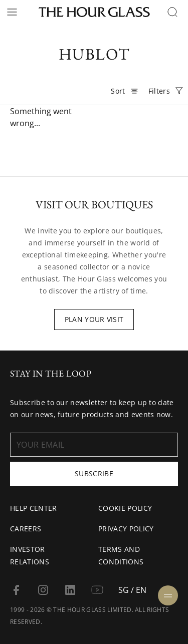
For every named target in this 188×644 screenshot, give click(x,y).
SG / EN (132, 590)
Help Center (34, 508)
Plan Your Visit (94, 319)
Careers (26, 529)
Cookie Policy (125, 508)
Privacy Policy (126, 529)
